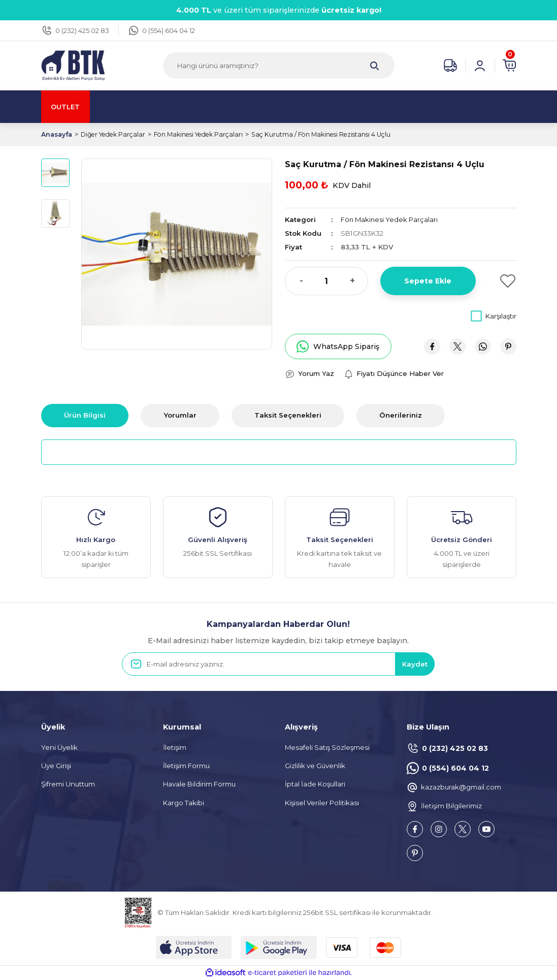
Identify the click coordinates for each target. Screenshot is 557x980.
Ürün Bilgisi (85, 415)
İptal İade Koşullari (315, 784)
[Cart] (509, 66)
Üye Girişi (56, 766)
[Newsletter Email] (278, 665)
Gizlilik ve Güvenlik (315, 766)
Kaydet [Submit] (414, 664)
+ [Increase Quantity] (352, 281)
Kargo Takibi (184, 803)
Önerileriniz (401, 415)
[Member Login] (480, 66)
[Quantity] (326, 281)
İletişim (175, 747)
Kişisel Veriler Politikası (322, 803)
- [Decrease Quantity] (301, 281)
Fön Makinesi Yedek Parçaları (390, 219)
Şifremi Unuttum (68, 784)
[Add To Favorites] (502, 281)
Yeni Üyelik (59, 747)
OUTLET (67, 107)
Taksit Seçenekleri (288, 415)
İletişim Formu (186, 766)
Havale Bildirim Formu (199, 784)
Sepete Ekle (428, 281)
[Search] (279, 66)
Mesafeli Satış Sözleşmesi (327, 747)
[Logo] (73, 65)
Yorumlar (180, 415)
